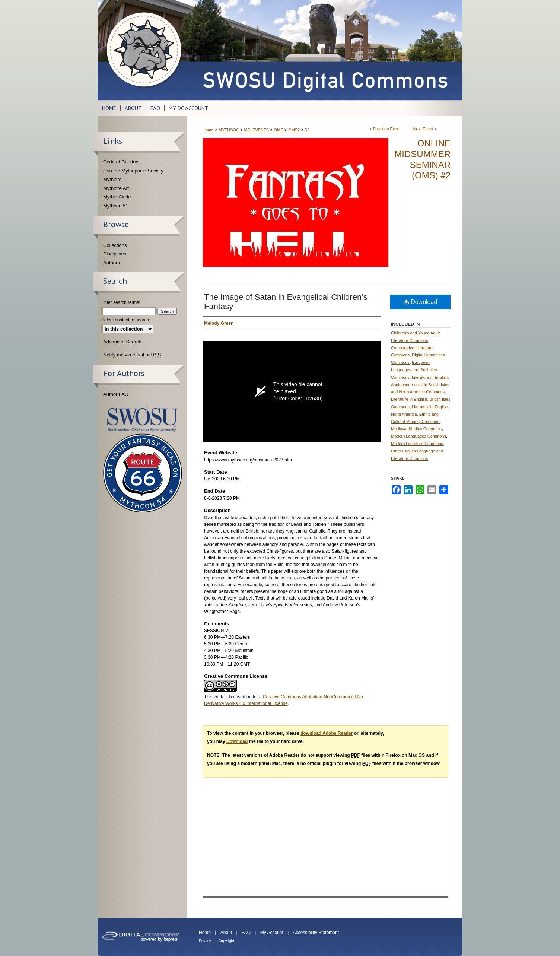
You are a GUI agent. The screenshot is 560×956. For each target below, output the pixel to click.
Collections (115, 245)
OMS (279, 130)
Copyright (226, 941)
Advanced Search (122, 342)
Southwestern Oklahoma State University (142, 418)
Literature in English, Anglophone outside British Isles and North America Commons (420, 385)
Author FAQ (116, 394)
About (226, 933)
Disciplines (115, 254)
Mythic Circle (117, 197)
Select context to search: (126, 320)
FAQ (246, 933)
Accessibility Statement (316, 933)
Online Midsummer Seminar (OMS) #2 (422, 159)
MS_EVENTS (257, 130)
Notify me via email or (132, 355)
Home (208, 130)
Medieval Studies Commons (416, 429)
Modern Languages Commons (419, 436)
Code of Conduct (121, 162)
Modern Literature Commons (417, 444)
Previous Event (387, 129)
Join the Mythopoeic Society (133, 171)
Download (421, 302)
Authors (112, 263)
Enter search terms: (121, 302)
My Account (272, 933)
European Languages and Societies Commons (414, 370)
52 (307, 130)
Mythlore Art (116, 188)
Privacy (205, 941)
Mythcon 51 (116, 206)
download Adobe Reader (327, 733)
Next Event (423, 129)
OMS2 (295, 130)
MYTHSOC (229, 130)
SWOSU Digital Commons (325, 50)
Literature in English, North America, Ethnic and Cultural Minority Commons (420, 414)
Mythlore (112, 179)
